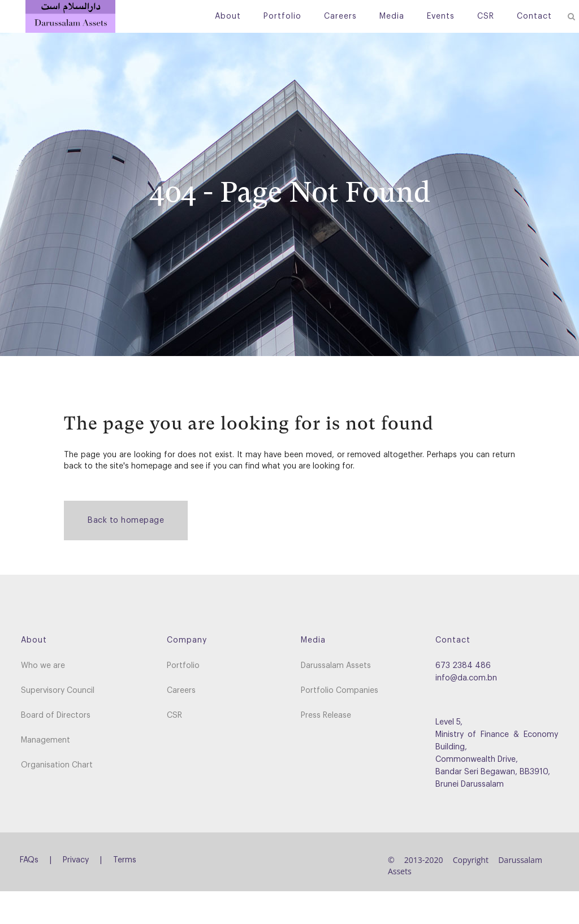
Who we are (43, 666)
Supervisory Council (58, 691)
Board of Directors (56, 715)
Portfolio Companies (340, 691)
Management (46, 740)
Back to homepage (126, 520)
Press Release (326, 715)
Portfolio (183, 666)
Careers (181, 691)
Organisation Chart (57, 765)
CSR (174, 715)
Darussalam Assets (336, 666)
